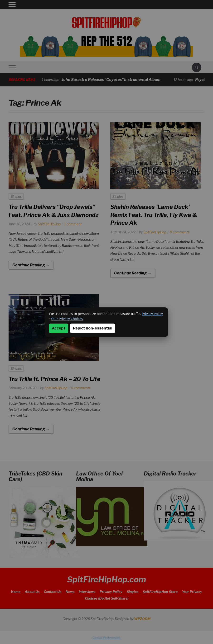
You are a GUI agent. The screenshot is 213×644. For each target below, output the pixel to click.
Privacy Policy (152, 314)
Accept (59, 328)
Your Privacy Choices (67, 319)
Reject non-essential (93, 328)
